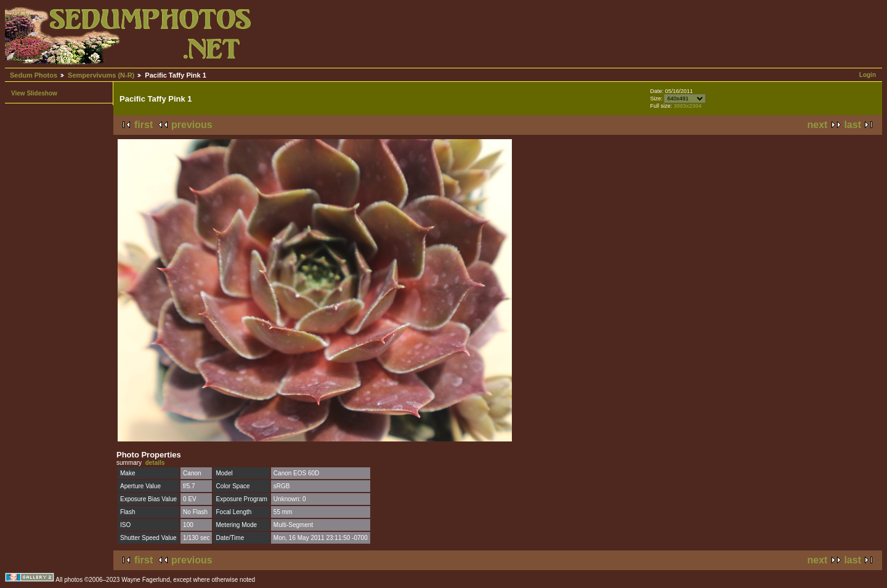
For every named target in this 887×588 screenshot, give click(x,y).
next (818, 125)
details (155, 463)
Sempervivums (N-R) (101, 75)
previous (192, 125)
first (144, 125)
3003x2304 (688, 106)
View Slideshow (34, 93)
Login (868, 75)
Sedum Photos (34, 75)
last (853, 125)
